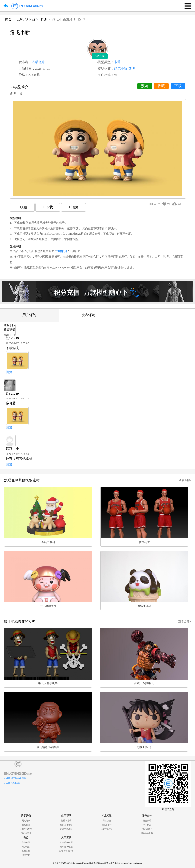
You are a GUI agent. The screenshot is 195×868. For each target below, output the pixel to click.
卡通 (43, 19)
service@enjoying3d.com (132, 863)
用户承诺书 (147, 829)
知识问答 (26, 847)
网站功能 (107, 821)
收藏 (161, 86)
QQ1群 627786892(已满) (15, 778)
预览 (145, 86)
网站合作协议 (147, 833)
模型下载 (26, 855)
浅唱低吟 (38, 62)
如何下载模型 (66, 829)
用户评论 (29, 315)
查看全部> (185, 480)
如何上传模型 (66, 825)
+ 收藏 (22, 207)
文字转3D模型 (66, 842)
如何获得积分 (107, 829)
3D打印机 (26, 851)
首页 (8, 19)
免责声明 (147, 821)
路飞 (132, 69)
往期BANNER (26, 829)
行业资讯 (26, 842)
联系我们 (26, 825)
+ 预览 (73, 207)
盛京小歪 (12, 449)
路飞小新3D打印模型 (68, 19)
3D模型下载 (26, 19)
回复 (9, 372)
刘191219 (12, 338)
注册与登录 (66, 821)
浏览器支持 (107, 825)
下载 (178, 86)
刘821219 (12, 394)
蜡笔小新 (121, 69)
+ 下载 (48, 207)
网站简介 (26, 821)
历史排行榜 (26, 833)
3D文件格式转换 (66, 851)
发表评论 (88, 315)
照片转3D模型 (66, 847)
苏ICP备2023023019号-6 (99, 863)
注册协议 (147, 825)
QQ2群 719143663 (12, 783)
